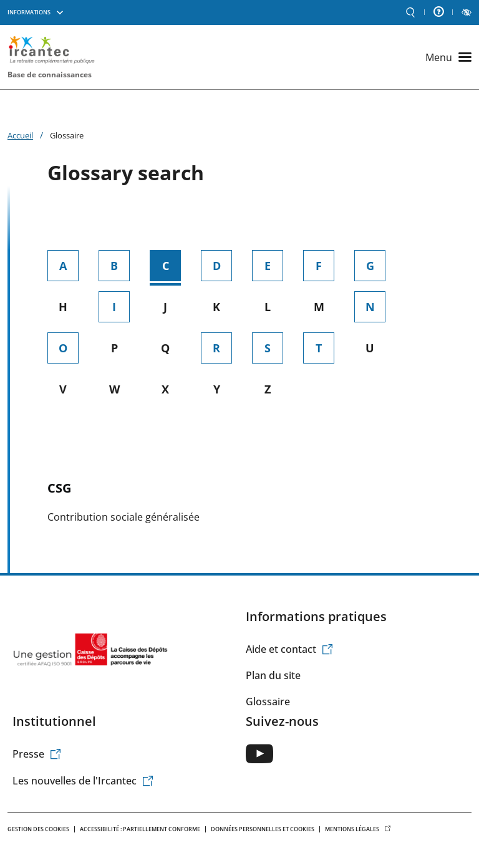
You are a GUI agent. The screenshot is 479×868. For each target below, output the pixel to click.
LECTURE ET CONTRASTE (467, 12)
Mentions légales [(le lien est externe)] (358, 829)
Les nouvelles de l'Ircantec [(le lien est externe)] (83, 781)
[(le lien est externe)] (259, 754)
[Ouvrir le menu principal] (448, 57)
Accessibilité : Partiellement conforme (140, 829)
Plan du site (273, 675)
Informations (29, 12)
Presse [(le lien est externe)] (37, 754)
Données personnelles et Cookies (263, 829)
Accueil (20, 135)
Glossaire (268, 702)
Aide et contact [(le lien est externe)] (290, 649)
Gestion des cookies (38, 829)
